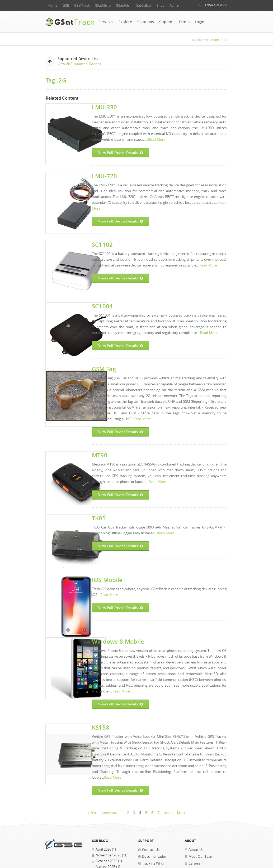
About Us (196, 850)
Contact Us (151, 850)
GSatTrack (82, 5)
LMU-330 (105, 107)
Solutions (146, 22)
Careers (195, 863)
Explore (125, 22)
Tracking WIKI (153, 863)
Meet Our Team (201, 857)
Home (53, 5)
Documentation (155, 857)
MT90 (100, 455)
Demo (184, 22)
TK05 (99, 518)
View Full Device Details (121, 153)
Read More (157, 140)
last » (181, 813)
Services (106, 22)
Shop (160, 5)
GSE (66, 5)
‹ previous (109, 813)
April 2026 (103, 849)
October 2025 (106, 861)
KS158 (101, 727)
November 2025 (108, 855)
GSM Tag (104, 369)
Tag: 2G (56, 80)
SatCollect (144, 5)
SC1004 (102, 306)
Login (200, 22)
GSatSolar (123, 5)
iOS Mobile (107, 580)
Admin (174, 5)
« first (92, 813)
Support (166, 22)
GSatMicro (103, 5)
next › (168, 813)
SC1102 (102, 244)
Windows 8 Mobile (118, 641)
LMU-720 (105, 176)
